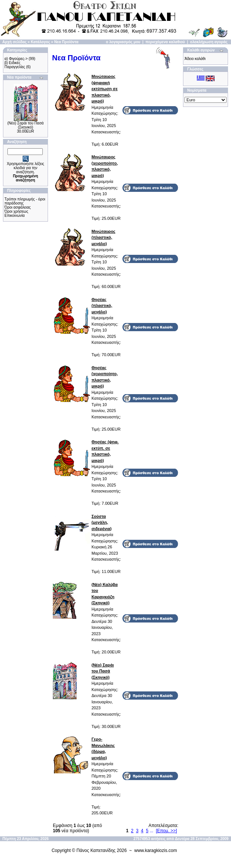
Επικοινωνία (15, 216)
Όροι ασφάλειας (18, 207)
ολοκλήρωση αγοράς (209, 42)
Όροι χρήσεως (16, 211)
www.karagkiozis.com (156, 850)
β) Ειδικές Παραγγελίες (15, 65)
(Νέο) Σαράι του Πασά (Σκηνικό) (26, 125)
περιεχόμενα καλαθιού (165, 42)
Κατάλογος (41, 42)
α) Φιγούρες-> (16, 59)
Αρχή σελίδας (14, 42)
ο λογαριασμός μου (123, 42)
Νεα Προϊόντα (66, 42)
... (151, 831)
